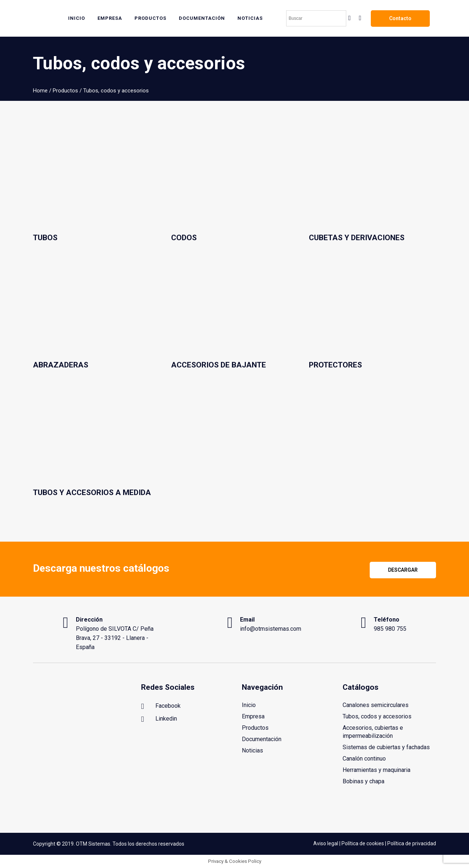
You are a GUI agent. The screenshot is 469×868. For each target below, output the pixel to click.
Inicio (249, 705)
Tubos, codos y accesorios (377, 716)
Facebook (161, 706)
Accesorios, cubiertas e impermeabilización (373, 732)
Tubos (45, 238)
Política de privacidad (412, 844)
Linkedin (159, 719)
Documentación (262, 739)
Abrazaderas (61, 365)
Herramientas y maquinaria (376, 770)
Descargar (403, 570)
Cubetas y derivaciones (357, 238)
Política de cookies (363, 844)
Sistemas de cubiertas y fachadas (386, 747)
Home (40, 91)
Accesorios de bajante (219, 365)
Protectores (335, 365)
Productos (65, 91)
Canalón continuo (364, 759)
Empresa (253, 716)
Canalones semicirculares (376, 705)
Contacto (400, 18)
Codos (184, 238)
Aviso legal (326, 844)
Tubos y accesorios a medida (92, 492)
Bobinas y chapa (363, 781)
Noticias (252, 750)
